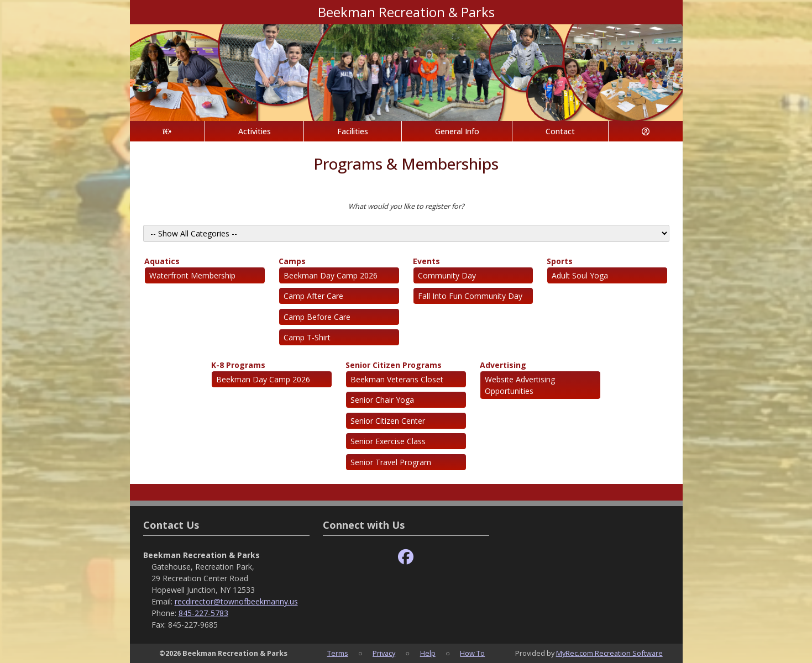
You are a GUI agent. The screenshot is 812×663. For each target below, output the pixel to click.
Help (428, 653)
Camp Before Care (317, 317)
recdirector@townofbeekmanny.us (236, 601)
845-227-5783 (203, 613)
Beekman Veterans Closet (397, 379)
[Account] (646, 131)
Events (426, 261)
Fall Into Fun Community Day (470, 296)
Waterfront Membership (192, 275)
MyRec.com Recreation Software (609, 653)
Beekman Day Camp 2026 (331, 275)
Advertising (503, 365)
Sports (560, 261)
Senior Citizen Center (388, 421)
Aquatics (162, 261)
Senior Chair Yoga (382, 400)
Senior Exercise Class (388, 441)
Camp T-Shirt (307, 337)
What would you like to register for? (406, 206)
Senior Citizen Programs (394, 365)
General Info (457, 131)
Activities (255, 131)
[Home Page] (167, 131)
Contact (560, 131)
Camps (292, 261)
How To (472, 653)
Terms (338, 653)
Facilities (353, 131)
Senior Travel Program (391, 462)
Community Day (447, 275)
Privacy (384, 653)
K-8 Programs (238, 365)
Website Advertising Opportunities (520, 385)
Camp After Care (313, 296)
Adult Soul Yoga (580, 275)
